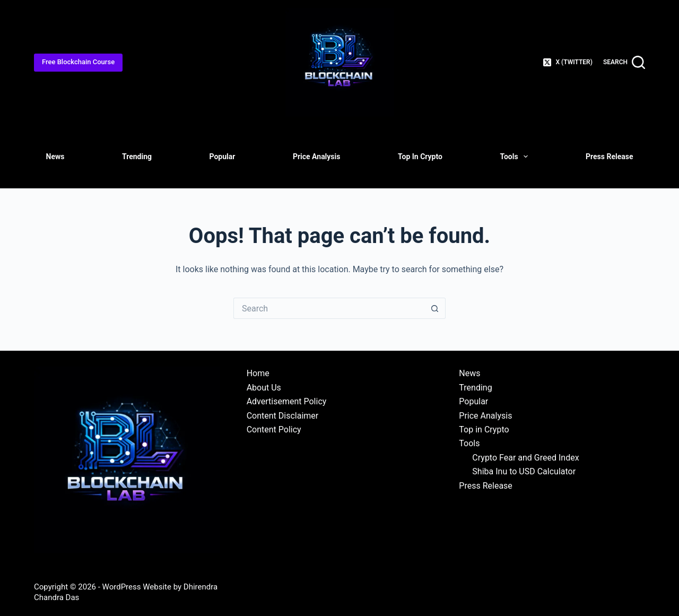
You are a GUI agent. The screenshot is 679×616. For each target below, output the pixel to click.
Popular (223, 157)
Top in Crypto (420, 157)
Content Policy (274, 430)
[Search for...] (329, 308)
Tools (516, 157)
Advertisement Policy (287, 401)
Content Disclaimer (283, 416)
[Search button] (435, 308)
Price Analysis (317, 157)
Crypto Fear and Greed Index (525, 458)
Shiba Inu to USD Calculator (524, 471)
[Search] (624, 62)
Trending (137, 157)
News (55, 157)
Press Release (609, 157)
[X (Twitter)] (568, 63)
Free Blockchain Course (78, 62)
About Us (264, 388)
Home (258, 373)
